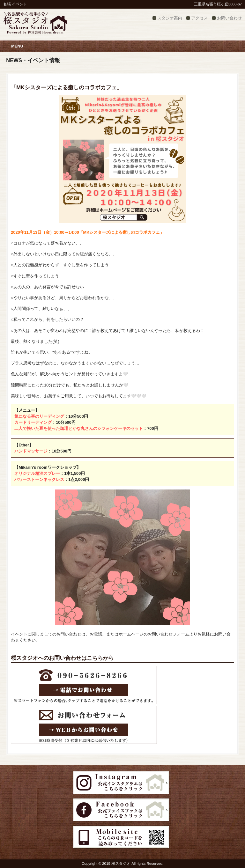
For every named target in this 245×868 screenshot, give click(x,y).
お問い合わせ (229, 18)
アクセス (199, 18)
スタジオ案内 (170, 18)
